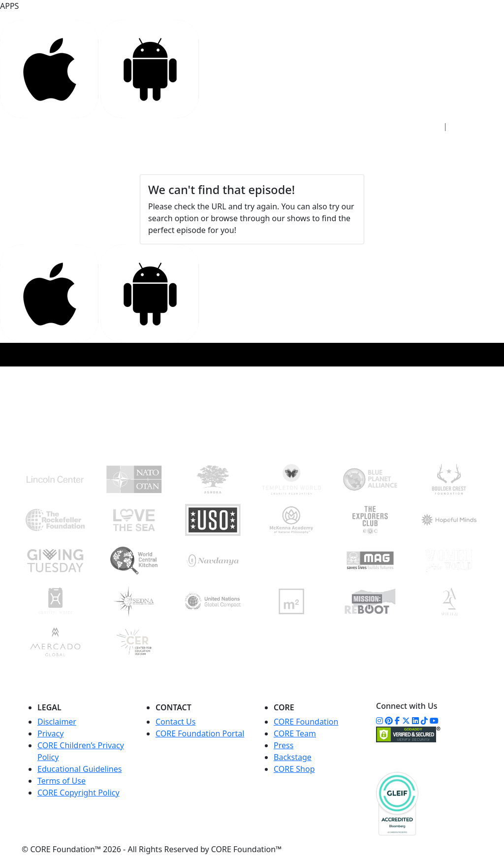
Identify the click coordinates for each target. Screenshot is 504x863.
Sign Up (470, 126)
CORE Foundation (306, 722)
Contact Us (175, 722)
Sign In (422, 126)
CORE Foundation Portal (200, 733)
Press (283, 745)
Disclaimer (57, 722)
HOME (102, 148)
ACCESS (139, 148)
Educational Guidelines (79, 769)
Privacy (50, 733)
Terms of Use (62, 781)
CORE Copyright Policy (79, 793)
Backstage (293, 757)
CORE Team (295, 733)
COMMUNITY (330, 148)
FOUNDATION (268, 148)
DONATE (446, 152)
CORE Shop (294, 769)
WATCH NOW (383, 154)
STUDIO (179, 148)
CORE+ (218, 148)
